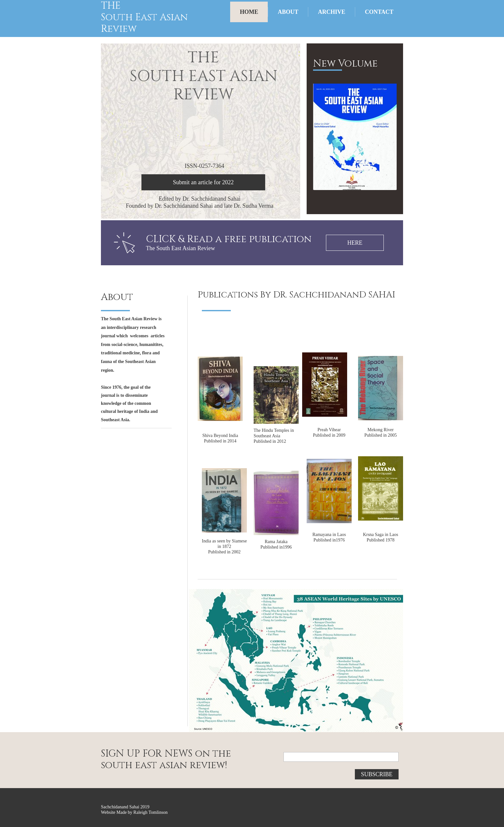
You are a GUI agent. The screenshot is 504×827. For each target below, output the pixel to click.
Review (119, 29)
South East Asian (144, 17)
